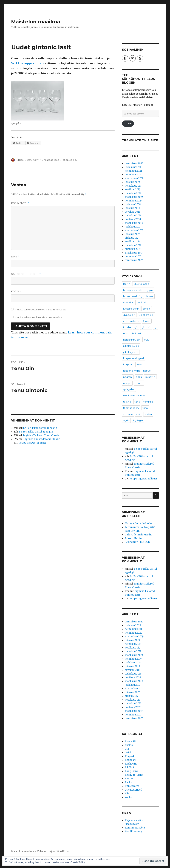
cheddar (128, 302)
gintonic (146, 327)
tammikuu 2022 (134, 163)
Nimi (15, 257)
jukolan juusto (131, 346)
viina (145, 408)
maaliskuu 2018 (134, 223)
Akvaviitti (130, 741)
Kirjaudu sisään (134, 820)
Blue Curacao (141, 284)
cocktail (141, 302)
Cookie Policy (78, 862)
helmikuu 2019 (133, 201)
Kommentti (20, 203)
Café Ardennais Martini (139, 535)
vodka (148, 414)
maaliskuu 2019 (134, 197)
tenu (137, 402)
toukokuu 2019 (133, 193)
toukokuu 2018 (133, 216)
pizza (139, 377)
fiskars (147, 321)
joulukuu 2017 (133, 227)
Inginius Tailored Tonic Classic (41, 435)
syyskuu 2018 (133, 212)
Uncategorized (51, 160)
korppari (128, 364)
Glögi (128, 753)
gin (136, 327)
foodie (127, 327)
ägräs (126, 420)
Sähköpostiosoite (26, 274)
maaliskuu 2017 (134, 253)
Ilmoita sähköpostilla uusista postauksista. (39, 317)
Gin (127, 749)
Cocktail (130, 745)
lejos (139, 364)
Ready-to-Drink (134, 775)
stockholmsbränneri (135, 395)
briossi (150, 296)
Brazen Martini (134, 538)
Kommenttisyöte (135, 828)
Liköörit (129, 767)
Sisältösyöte (132, 824)
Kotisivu (17, 291)
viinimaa (128, 414)
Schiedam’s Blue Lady (138, 542)
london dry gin (131, 371)
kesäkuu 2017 (132, 242)
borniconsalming (133, 296)
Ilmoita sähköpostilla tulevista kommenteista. (41, 310)
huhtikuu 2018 (133, 219)
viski (139, 414)
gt (64, 160)
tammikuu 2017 (134, 260)
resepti (127, 383)
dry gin (147, 309)
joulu (146, 340)
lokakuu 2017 (132, 234)
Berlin (127, 284)
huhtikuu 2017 (133, 249)
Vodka (128, 797)
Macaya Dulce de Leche (139, 523)
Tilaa (128, 123)
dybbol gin (129, 315)
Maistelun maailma (36, 22)
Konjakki (130, 756)
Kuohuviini (131, 764)
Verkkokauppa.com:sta (28, 63)
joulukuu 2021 (133, 167)
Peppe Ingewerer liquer (32, 443)
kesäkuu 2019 (133, 189)
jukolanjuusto (131, 352)
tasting (127, 402)
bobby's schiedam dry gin (138, 290)
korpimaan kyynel (134, 358)
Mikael (20, 160)
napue (147, 371)
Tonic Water (132, 786)
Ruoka (128, 782)
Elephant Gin (146, 315)
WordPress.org (134, 831)
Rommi (129, 779)
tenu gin (148, 402)
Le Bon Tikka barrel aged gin (40, 428)
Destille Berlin (131, 309)
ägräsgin (138, 420)
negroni (128, 377)
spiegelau (72, 160)
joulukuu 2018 (133, 204)
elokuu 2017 (131, 238)
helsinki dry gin (132, 340)
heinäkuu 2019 (133, 186)
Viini (127, 793)
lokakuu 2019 (132, 182)
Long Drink (131, 771)
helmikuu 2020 (134, 175)
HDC (126, 333)
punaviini (150, 377)
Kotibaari (130, 760)
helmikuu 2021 (133, 171)
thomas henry (131, 408)
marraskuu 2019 (134, 178)
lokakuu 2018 (132, 208)
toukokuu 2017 (133, 245)
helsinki (137, 333)
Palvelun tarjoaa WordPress (53, 851)
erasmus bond (131, 321)
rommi (139, 383)
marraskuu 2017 (134, 230)
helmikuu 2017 (133, 256)
